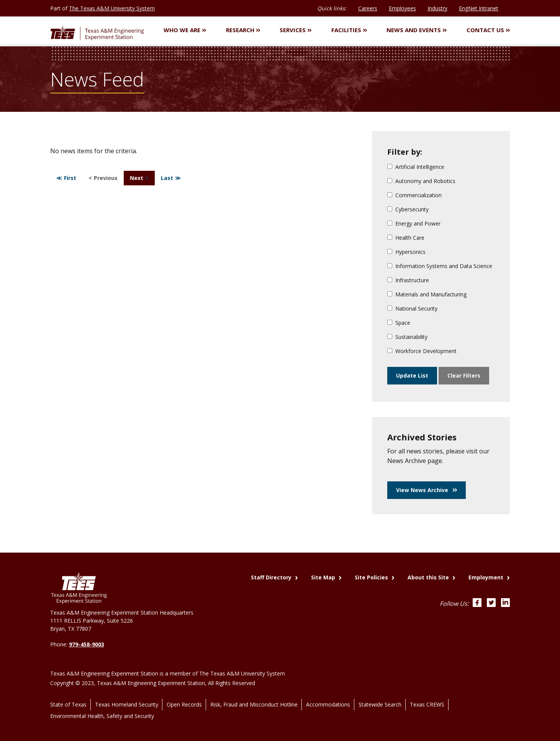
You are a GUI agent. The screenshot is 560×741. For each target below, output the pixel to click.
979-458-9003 (87, 644)
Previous (106, 179)
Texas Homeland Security (127, 697)
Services (296, 31)
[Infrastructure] (390, 281)
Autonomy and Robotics (421, 182)
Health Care (406, 239)
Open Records (184, 697)
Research (243, 31)
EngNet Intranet (479, 8)
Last (167, 179)
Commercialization (414, 196)
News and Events (417, 31)
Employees (402, 8)
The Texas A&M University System (112, 8)
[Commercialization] (390, 196)
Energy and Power (414, 225)
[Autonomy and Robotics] (390, 182)
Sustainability (407, 338)
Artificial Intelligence (416, 168)
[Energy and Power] (390, 224)
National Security (412, 310)
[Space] (390, 323)
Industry (437, 8)
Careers (368, 8)
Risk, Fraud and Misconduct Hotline (254, 697)
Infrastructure (408, 281)
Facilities (349, 31)
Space (399, 324)
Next (137, 179)
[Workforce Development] (390, 352)
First (70, 179)
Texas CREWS (427, 697)
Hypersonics (406, 253)
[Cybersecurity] (390, 210)
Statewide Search (380, 697)
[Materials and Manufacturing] (390, 295)
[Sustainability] (390, 338)
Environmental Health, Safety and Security (102, 706)
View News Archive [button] (427, 491)
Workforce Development (422, 352)
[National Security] (390, 309)
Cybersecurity (408, 210)
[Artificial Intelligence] (390, 168)
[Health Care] (390, 238)
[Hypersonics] (390, 253)
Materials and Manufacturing (427, 295)
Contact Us (488, 31)
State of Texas (68, 697)
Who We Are (185, 31)
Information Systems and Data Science (440, 267)
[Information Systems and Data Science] (390, 267)
